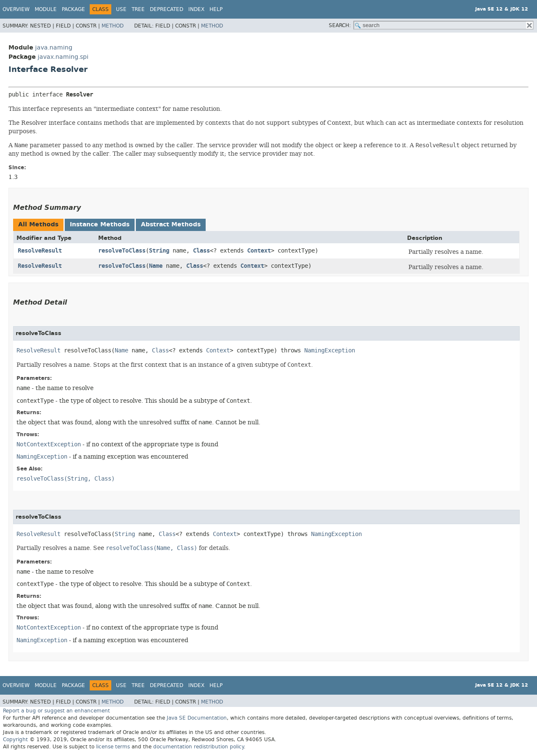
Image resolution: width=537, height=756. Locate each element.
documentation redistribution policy (198, 747)
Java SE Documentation (197, 718)
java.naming (54, 48)
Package (73, 9)
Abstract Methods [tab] (171, 224)
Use (121, 9)
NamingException (330, 351)
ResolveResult (40, 251)
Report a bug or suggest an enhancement (56, 711)
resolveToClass (122, 251)
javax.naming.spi (63, 57)
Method (113, 26)
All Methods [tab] (38, 224)
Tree (138, 9)
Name (156, 266)
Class (201, 251)
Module (46, 9)
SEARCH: (340, 25)
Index (196, 9)
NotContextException (49, 444)
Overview (16, 9)
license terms (113, 747)
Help (216, 9)
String (159, 251)
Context (259, 251)
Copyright (15, 740)
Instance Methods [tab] (100, 224)
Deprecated (167, 9)
